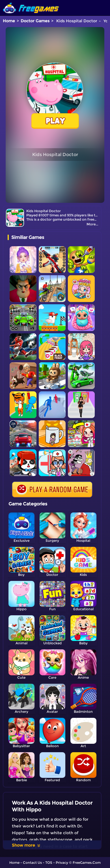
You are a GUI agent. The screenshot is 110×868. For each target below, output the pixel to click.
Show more (26, 845)
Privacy (62, 863)
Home (9, 21)
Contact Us (32, 863)
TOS (49, 863)
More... (92, 224)
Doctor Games (35, 21)
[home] (31, 2)
